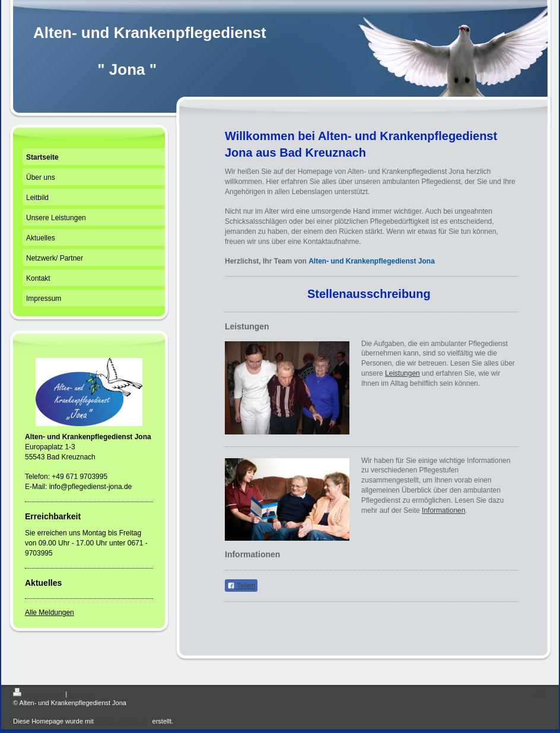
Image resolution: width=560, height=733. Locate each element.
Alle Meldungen (50, 613)
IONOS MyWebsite (123, 721)
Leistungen (402, 373)
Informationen (443, 510)
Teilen (241, 586)
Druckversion (39, 694)
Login (539, 692)
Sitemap (81, 694)
